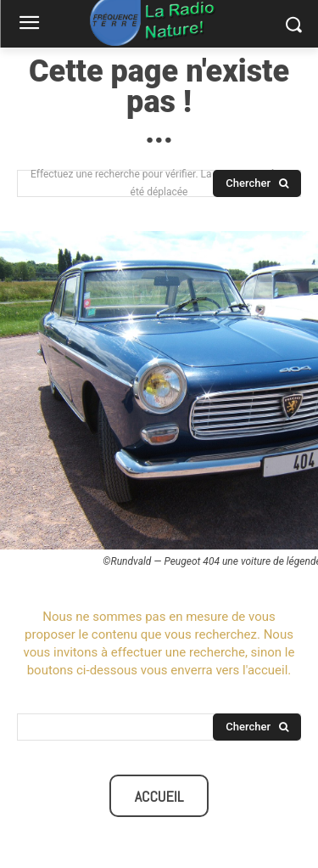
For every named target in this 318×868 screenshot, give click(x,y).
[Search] (257, 183)
